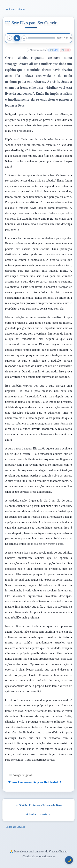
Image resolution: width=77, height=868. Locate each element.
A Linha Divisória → (38, 814)
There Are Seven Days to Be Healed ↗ (35, 782)
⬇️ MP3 (54, 50)
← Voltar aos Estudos (14, 9)
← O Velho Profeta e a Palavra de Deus (38, 805)
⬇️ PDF (65, 50)
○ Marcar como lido (37, 50)
